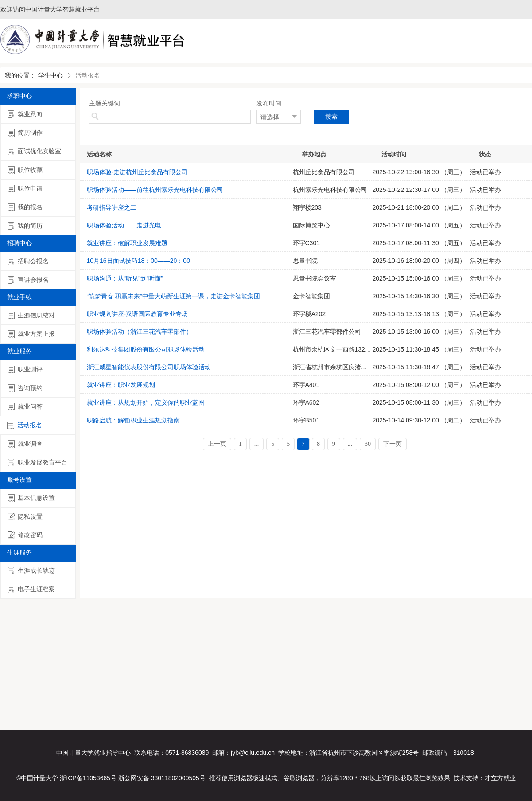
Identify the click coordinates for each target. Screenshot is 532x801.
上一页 (217, 444)
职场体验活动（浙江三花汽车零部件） (140, 332)
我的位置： (20, 75)
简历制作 (25, 133)
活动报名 (25, 425)
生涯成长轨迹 (31, 571)
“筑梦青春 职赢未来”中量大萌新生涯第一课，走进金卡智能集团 (173, 296)
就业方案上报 (31, 334)
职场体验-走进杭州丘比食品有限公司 (138, 172)
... (257, 444)
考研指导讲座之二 (112, 207)
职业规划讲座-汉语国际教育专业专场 (138, 314)
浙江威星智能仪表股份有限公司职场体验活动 (149, 367)
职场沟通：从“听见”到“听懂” (125, 278)
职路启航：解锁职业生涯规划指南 (133, 420)
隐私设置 (25, 517)
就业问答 (25, 407)
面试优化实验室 (34, 151)
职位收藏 (25, 170)
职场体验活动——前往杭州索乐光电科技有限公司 (155, 190)
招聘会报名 (28, 261)
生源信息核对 (31, 315)
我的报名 (25, 207)
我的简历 (25, 226)
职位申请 (25, 189)
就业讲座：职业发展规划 (121, 385)
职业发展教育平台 (37, 463)
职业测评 (25, 369)
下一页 (392, 444)
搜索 (331, 117)
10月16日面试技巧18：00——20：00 (138, 261)
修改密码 (25, 535)
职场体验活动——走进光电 (124, 225)
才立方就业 (500, 778)
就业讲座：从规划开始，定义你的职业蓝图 (146, 402)
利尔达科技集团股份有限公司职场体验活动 (146, 349)
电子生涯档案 (31, 589)
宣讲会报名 (28, 280)
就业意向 (25, 114)
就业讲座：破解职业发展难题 (127, 243)
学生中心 (50, 75)
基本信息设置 (31, 498)
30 (368, 444)
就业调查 (25, 444)
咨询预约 (25, 388)
